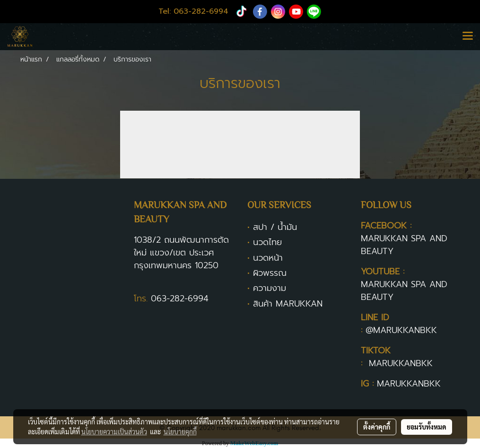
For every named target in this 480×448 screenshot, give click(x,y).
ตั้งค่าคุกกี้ (377, 427)
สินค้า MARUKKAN (288, 304)
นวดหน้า (268, 258)
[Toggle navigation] (468, 36)
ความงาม (270, 288)
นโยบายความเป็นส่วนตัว (114, 431)
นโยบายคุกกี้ (180, 431)
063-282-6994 (180, 299)
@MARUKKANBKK (401, 330)
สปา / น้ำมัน (275, 227)
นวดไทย (267, 242)
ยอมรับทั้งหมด (427, 427)
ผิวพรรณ (270, 273)
